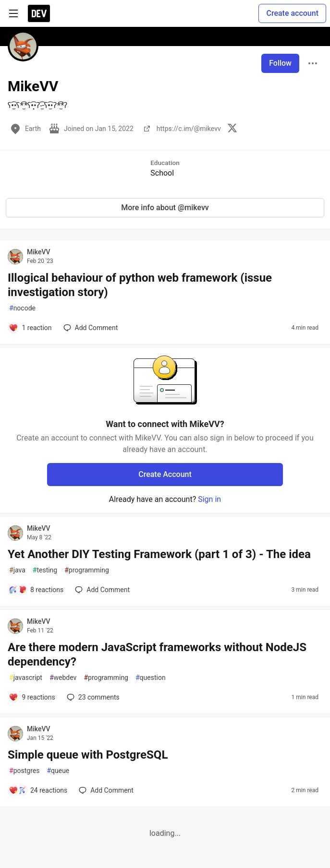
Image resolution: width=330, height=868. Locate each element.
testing (45, 570)
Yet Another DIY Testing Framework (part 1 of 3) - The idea (159, 554)
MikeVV (39, 252)
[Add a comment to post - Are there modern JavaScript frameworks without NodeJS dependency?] (32, 697)
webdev (63, 678)
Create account (292, 13)
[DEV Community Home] (39, 13)
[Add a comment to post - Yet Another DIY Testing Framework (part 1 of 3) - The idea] (36, 590)
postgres (24, 771)
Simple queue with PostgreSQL (88, 755)
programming (87, 570)
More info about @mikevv (165, 208)
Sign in (209, 499)
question (151, 678)
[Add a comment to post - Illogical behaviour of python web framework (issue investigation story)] (30, 328)
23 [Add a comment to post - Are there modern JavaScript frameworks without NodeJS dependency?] (92, 697)
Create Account (165, 474)
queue (58, 771)
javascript (26, 678)
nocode (22, 308)
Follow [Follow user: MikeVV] (280, 63)
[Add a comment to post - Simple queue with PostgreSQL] (38, 790)
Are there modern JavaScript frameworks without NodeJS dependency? (157, 654)
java (17, 570)
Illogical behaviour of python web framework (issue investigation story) (140, 285)
